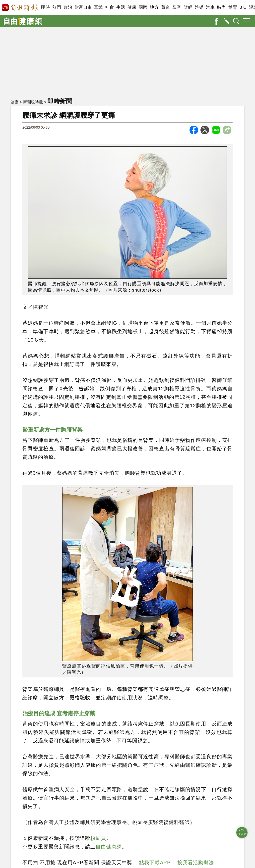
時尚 (222, 7)
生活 (121, 7)
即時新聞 (60, 101)
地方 (154, 7)
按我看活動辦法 (196, 863)
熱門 (57, 7)
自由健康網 (109, 847)
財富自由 (83, 7)
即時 (45, 7)
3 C (243, 7)
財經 (188, 7)
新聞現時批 (33, 102)
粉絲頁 (98, 838)
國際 (143, 7)
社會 (109, 7)
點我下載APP (155, 863)
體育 (233, 7)
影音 (177, 7)
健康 (132, 7)
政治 (68, 7)
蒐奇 (165, 7)
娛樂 (199, 7)
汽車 (210, 7)
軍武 (98, 7)
